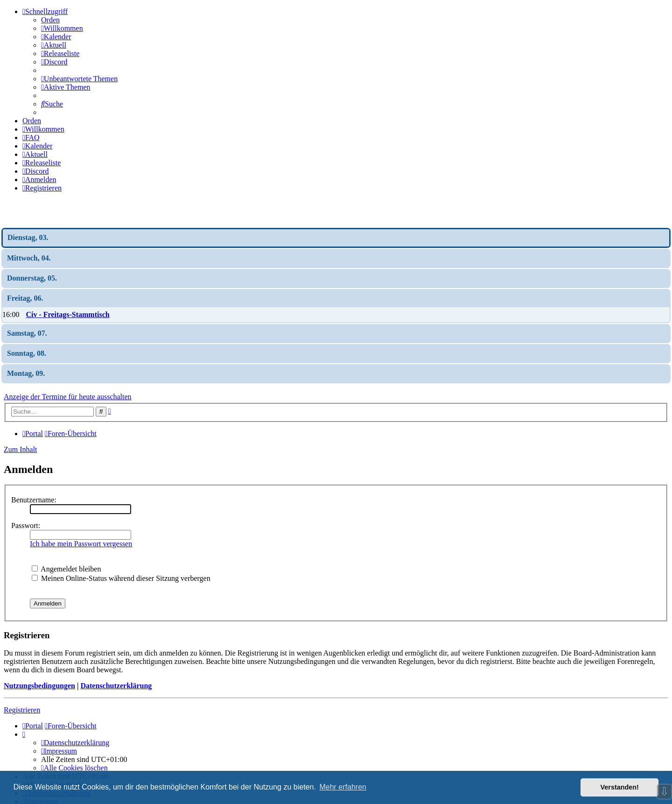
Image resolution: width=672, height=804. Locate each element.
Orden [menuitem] (50, 20)
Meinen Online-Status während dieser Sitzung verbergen (121, 578)
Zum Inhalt (21, 449)
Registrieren (22, 710)
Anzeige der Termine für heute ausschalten (68, 397)
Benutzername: (34, 500)
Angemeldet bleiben (66, 569)
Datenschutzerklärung (116, 686)
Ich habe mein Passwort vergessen (81, 544)
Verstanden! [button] (620, 787)
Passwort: (26, 525)
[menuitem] (62, 28)
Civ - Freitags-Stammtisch (67, 314)
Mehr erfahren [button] (343, 787)
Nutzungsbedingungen (39, 686)
